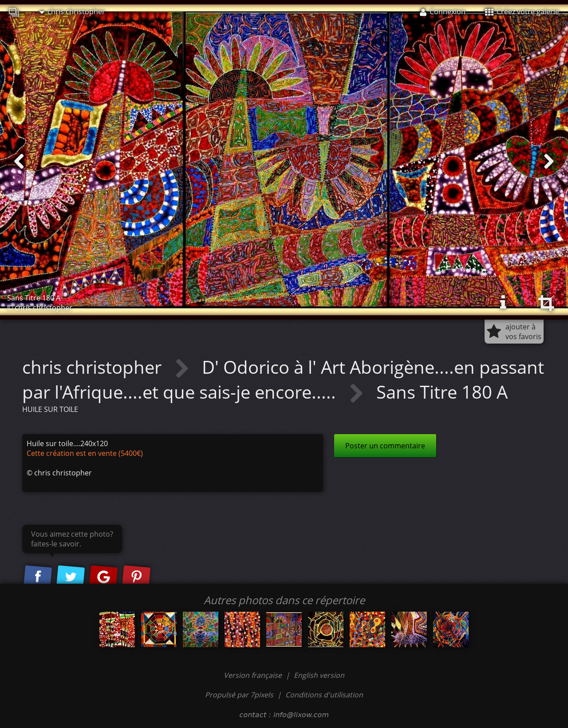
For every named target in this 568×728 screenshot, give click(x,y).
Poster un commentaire (385, 446)
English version (319, 675)
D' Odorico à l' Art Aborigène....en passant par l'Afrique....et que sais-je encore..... (283, 379)
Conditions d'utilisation (324, 695)
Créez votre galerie (522, 12)
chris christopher (72, 12)
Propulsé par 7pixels (239, 695)
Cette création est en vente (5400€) (85, 453)
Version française (254, 675)
